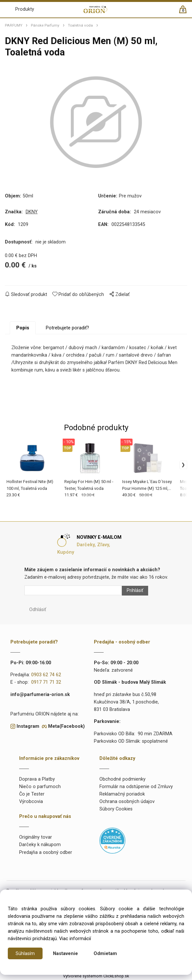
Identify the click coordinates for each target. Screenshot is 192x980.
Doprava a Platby (37, 780)
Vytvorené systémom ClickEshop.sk (96, 976)
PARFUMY (14, 25)
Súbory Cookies (116, 810)
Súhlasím (25, 954)
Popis (23, 329)
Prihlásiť (135, 591)
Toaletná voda (80, 25)
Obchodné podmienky (122, 780)
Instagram (28, 727)
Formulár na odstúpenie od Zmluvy (136, 787)
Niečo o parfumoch (40, 787)
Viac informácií (75, 939)
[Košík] (186, 12)
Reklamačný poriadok (122, 795)
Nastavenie (65, 954)
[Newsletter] (73, 591)
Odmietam (105, 954)
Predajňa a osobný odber (46, 853)
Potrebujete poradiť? (67, 329)
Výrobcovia (31, 802)
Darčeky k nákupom (40, 845)
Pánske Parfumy (45, 25)
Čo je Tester (32, 795)
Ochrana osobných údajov (127, 802)
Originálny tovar (36, 838)
